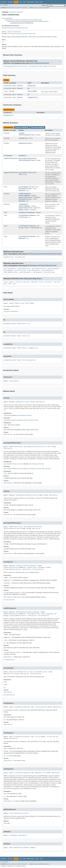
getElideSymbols (53, 269)
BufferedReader (25, 195)
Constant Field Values (11, 311)
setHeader (22, 213)
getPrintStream (20, 270)
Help (41, 2)
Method (25, 8)
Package (10, 2)
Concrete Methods (38, 127)
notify (41, 282)
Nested (9, 8)
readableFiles (33, 97)
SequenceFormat (7, 28)
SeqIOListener (24, 210)
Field (14, 8)
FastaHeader (8, 156)
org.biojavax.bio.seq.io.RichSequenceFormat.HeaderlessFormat (28, 21)
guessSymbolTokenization (28, 158)
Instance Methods (22, 127)
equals (11, 282)
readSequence (23, 204)
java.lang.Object (7, 18)
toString (57, 282)
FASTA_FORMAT (32, 91)
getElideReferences (39, 269)
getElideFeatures (24, 269)
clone (6, 282)
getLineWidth (8, 270)
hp (28, 95)
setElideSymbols (25, 272)
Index (37, 2)
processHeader (24, 187)
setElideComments (33, 270)
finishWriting (20, 257)
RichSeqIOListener (25, 189)
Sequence (33, 215)
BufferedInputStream (27, 135)
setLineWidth (37, 272)
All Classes (4, 5)
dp (28, 88)
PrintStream (23, 217)
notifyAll (49, 282)
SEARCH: (44, 6)
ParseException (38, 569)
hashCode (34, 282)
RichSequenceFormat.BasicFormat (15, 66)
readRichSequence (25, 194)
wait (5, 284)
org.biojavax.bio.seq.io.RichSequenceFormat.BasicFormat (23, 20)
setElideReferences (11, 272)
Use (21, 2)
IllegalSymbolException (12, 569)
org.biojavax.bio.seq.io (16, 12)
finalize (18, 282)
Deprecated (31, 2)
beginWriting (8, 257)
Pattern (20, 86)
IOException (40, 402)
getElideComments (10, 269)
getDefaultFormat (25, 143)
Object (39, 279)
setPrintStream (49, 272)
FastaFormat (16, 32)
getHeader (22, 156)
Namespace (22, 190)
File (26, 138)
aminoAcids (32, 86)
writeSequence (24, 215)
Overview (4, 2)
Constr (19, 8)
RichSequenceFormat (21, 28)
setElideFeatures (47, 270)
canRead (21, 133)
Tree (24, 2)
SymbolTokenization (11, 158)
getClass (26, 282)
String (12, 91)
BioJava (13, 866)
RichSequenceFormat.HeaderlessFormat (22, 34)
